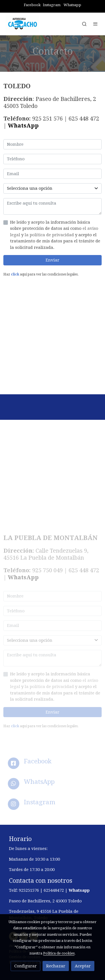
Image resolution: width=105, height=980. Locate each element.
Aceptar (83, 966)
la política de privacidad (50, 235)
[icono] (14, 763)
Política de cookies (59, 953)
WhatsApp (23, 126)
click (15, 274)
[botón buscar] (84, 24)
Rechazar (56, 966)
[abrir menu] (95, 24)
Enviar (53, 260)
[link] (22, 24)
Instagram (52, 5)
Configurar (25, 966)
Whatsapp (72, 5)
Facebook (32, 5)
